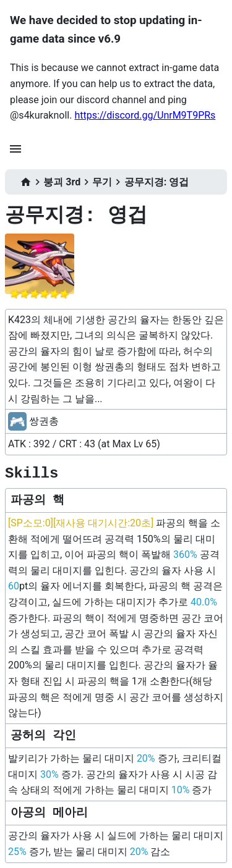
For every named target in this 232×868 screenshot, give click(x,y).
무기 (102, 182)
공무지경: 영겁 (157, 182)
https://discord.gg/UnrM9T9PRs (145, 115)
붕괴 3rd (62, 182)
